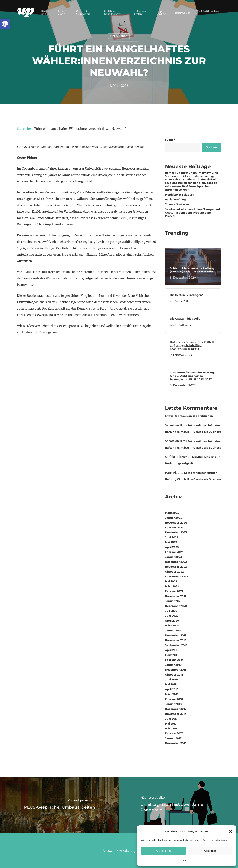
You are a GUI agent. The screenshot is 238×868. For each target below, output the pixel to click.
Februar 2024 (174, 528)
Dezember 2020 (176, 606)
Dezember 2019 (176, 635)
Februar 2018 (174, 699)
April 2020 (172, 621)
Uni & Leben (119, 36)
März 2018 (172, 694)
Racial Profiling (175, 199)
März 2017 (172, 728)
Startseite (24, 129)
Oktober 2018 (174, 675)
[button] (5, 24)
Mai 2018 (171, 684)
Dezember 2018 (176, 670)
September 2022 (176, 577)
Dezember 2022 (176, 562)
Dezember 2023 (176, 532)
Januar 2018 (173, 704)
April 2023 (172, 547)
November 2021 (175, 596)
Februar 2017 (174, 733)
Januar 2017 (173, 738)
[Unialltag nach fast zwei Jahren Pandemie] (178, 805)
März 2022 (172, 586)
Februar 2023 (174, 552)
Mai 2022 (171, 581)
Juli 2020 (171, 611)
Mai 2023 (171, 542)
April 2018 (172, 689)
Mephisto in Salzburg (180, 195)
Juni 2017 (171, 719)
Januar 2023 (173, 557)
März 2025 (172, 513)
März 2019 (172, 655)
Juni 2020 (172, 616)
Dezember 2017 (176, 709)
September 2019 (176, 645)
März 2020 (172, 626)
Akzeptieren (163, 851)
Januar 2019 (173, 665)
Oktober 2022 (174, 572)
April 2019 (172, 650)
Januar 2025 (173, 518)
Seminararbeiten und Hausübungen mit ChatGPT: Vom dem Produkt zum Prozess (193, 213)
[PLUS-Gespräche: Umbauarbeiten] (59, 805)
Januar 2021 (173, 601)
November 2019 (176, 640)
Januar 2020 (174, 630)
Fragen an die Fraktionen (195, 416)
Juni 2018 (171, 679)
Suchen (170, 140)
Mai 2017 (171, 724)
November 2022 (176, 567)
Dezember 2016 (176, 743)
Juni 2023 (172, 537)
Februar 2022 (174, 591)
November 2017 (176, 714)
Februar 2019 (174, 660)
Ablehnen (210, 851)
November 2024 (176, 523)
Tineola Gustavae (177, 204)
